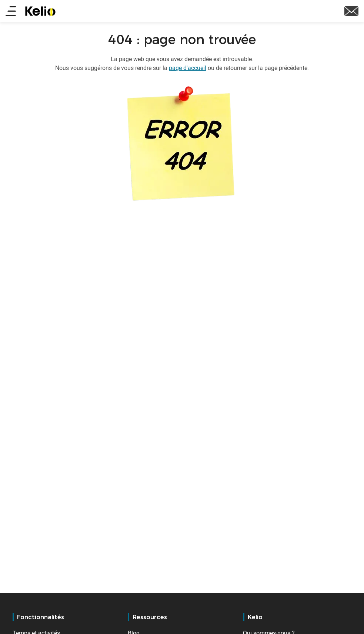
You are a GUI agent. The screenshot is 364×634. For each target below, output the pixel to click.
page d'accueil (188, 68)
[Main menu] (11, 12)
